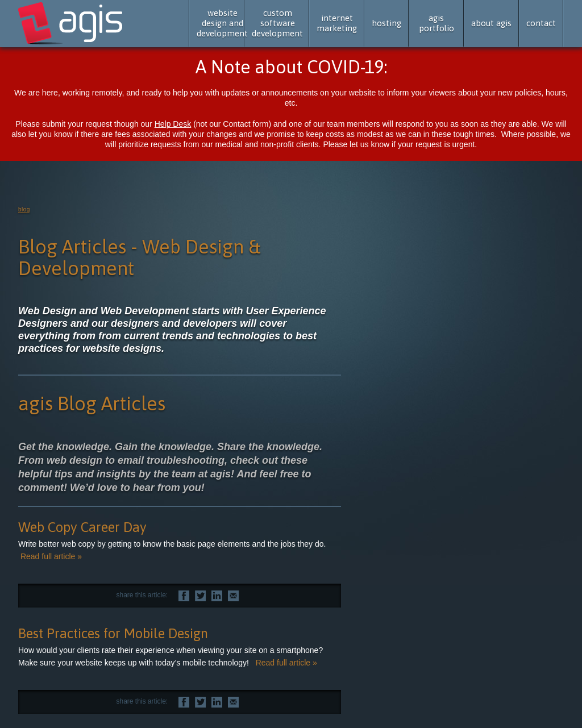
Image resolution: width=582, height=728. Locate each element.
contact (541, 23)
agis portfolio (436, 23)
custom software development (277, 23)
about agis (491, 23)
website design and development (222, 23)
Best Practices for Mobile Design (113, 633)
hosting (386, 23)
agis (71, 24)
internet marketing (337, 23)
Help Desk (173, 124)
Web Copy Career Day (82, 527)
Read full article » (51, 556)
